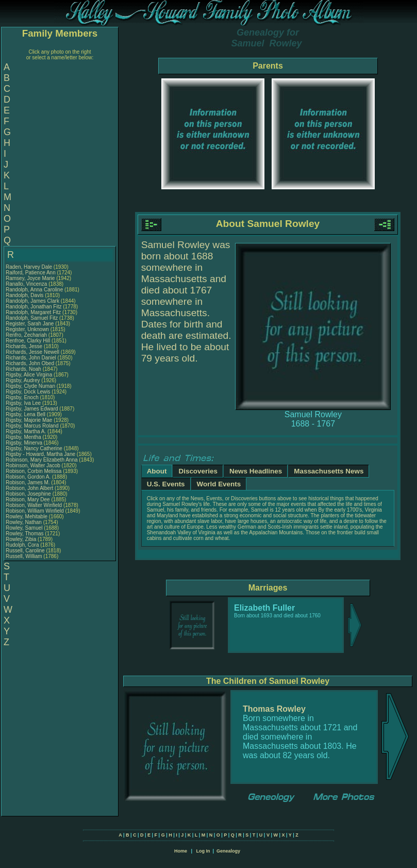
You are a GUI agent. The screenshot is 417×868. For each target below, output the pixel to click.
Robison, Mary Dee (28, 499)
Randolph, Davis (25, 295)
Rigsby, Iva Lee (23, 403)
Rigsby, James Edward (32, 409)
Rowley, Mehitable (27, 517)
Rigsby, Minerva (25, 443)
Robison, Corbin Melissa (34, 471)
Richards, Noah (24, 369)
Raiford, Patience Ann (31, 273)
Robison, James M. (28, 482)
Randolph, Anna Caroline (34, 290)
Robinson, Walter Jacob (33, 465)
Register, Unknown (28, 329)
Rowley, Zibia (22, 539)
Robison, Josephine (29, 494)
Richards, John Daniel (31, 358)
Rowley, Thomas (25, 534)
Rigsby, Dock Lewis (28, 392)
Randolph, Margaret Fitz (33, 312)
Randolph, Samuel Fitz (32, 318)
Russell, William (24, 556)
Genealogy (228, 851)
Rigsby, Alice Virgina (29, 375)
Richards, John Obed (30, 363)
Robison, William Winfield (35, 511)
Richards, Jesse (25, 346)
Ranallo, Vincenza (27, 284)
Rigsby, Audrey (23, 380)
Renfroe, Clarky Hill (28, 341)
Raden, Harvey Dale (29, 267)
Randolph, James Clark (32, 301)
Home (181, 851)
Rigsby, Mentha (24, 437)
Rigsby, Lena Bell (26, 414)
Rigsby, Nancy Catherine (34, 448)
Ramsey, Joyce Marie (30, 278)
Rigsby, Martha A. (26, 431)
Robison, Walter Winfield (34, 505)
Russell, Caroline (26, 551)
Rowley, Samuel (25, 528)
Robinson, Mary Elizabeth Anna (42, 460)
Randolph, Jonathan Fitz (34, 307)
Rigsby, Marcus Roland (32, 426)
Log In (203, 851)
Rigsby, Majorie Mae (29, 420)
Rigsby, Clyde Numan (30, 386)
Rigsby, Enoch (23, 397)
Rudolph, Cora (23, 545)
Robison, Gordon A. (28, 477)
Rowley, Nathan (24, 522)
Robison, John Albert (29, 488)
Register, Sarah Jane (30, 324)
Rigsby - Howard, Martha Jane (40, 454)
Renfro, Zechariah (27, 335)
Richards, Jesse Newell (32, 352)
